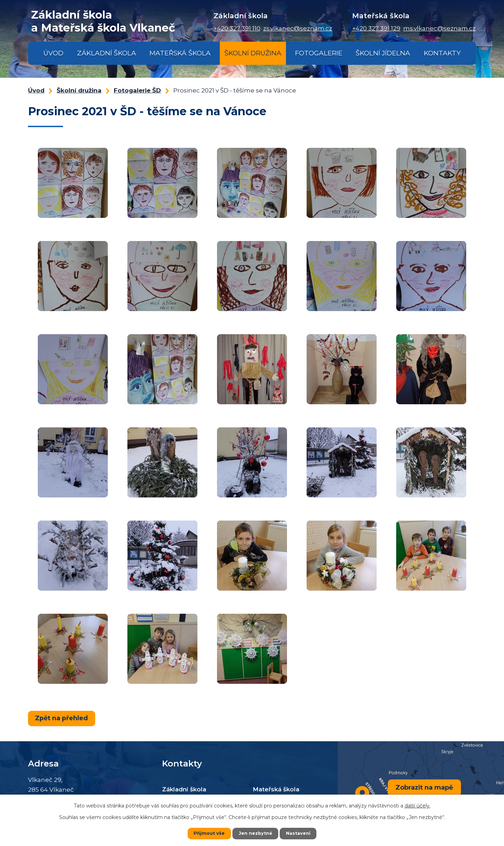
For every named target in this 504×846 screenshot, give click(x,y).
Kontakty (442, 53)
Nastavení (300, 833)
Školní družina (253, 53)
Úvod (53, 53)
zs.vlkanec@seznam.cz (298, 28)
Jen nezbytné (255, 833)
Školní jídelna (383, 53)
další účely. (418, 806)
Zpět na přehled (63, 718)
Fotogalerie (319, 53)
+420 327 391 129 (376, 28)
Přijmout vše (207, 833)
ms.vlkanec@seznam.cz (439, 28)
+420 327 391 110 (237, 28)
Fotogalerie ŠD (137, 90)
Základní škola (107, 53)
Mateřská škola (180, 53)
